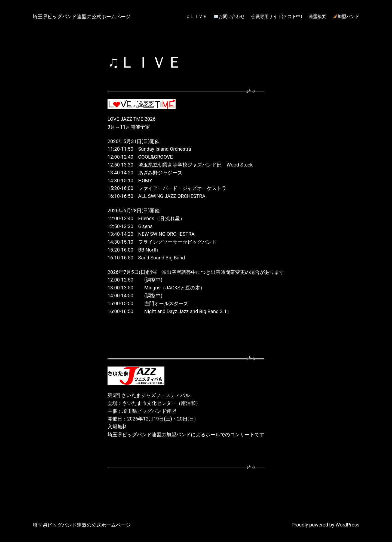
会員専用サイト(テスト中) (277, 16)
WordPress (347, 525)
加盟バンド (346, 16)
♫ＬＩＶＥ (197, 16)
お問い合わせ (229, 16)
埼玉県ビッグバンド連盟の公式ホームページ (82, 16)
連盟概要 (317, 16)
